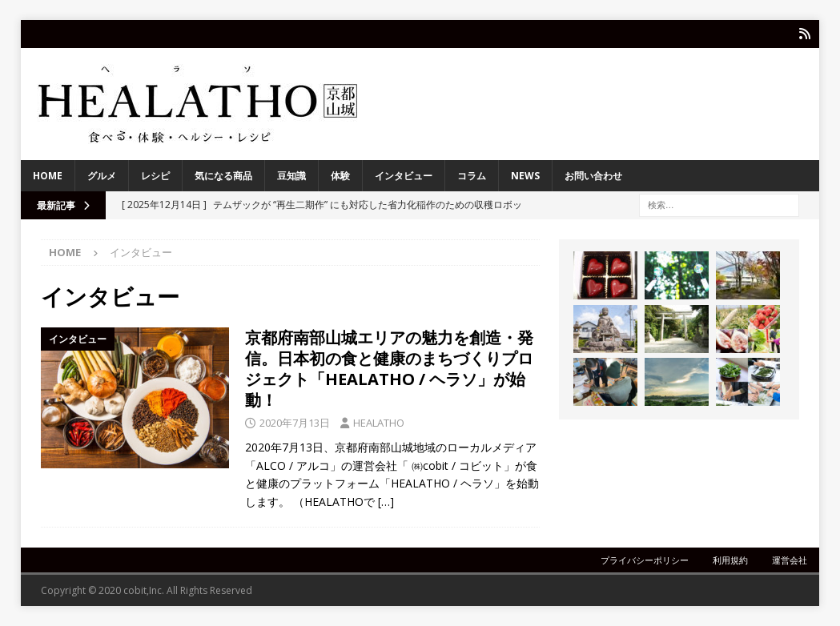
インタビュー (404, 176)
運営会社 (790, 560)
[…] (386, 501)
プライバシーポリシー (645, 560)
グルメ (102, 176)
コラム (472, 176)
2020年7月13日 (295, 422)
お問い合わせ (593, 176)
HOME (48, 176)
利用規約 (730, 560)
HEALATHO (379, 422)
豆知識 (291, 176)
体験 (340, 176)
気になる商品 (223, 176)
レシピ (155, 176)
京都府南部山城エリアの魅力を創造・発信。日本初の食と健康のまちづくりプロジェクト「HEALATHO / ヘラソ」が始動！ (389, 368)
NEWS (525, 176)
